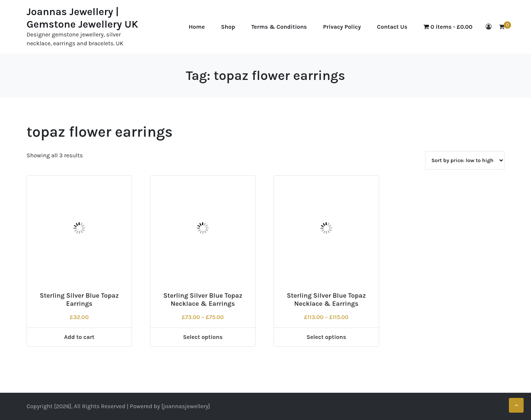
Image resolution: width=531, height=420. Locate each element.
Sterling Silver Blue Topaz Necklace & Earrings (203, 300)
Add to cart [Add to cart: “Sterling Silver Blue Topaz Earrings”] (79, 337)
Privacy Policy (342, 27)
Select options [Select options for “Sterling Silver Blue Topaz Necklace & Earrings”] (203, 337)
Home (197, 27)
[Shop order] (465, 160)
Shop (228, 27)
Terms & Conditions (279, 27)
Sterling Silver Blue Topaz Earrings (79, 300)
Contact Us (392, 27)
